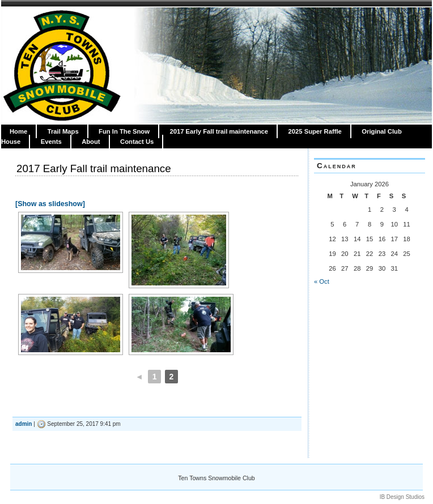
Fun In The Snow (124, 131)
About (91, 142)
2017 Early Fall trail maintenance (219, 131)
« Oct (322, 281)
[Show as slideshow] (50, 204)
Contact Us (137, 142)
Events (51, 142)
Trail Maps (63, 131)
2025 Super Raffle (315, 131)
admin (24, 424)
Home (18, 131)
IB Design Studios (402, 497)
